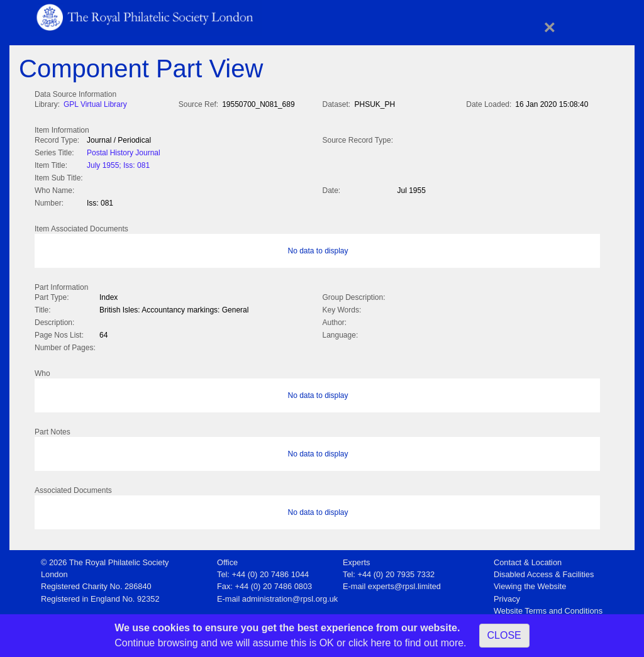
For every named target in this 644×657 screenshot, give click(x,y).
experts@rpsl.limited (404, 582)
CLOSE (504, 635)
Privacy (507, 595)
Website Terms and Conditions (548, 607)
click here (370, 643)
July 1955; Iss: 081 (118, 164)
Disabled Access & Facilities (544, 571)
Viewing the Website (530, 582)
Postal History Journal (124, 152)
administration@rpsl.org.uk (290, 595)
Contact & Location (528, 559)
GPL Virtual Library (95, 104)
